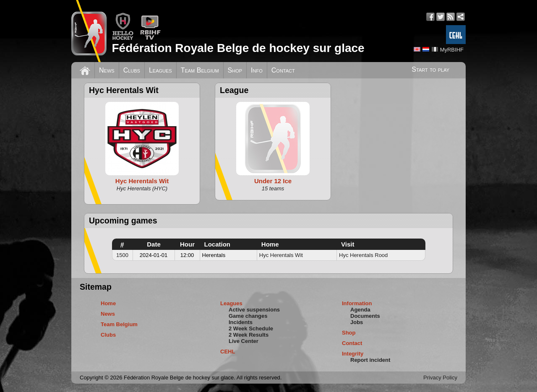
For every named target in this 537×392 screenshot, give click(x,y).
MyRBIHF (452, 50)
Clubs (132, 70)
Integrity (353, 354)
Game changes (248, 316)
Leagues (160, 70)
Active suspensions (254, 310)
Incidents (241, 322)
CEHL (228, 352)
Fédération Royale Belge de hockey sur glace (238, 48)
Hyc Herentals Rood (363, 255)
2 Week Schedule (251, 328)
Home (108, 303)
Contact (283, 70)
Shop (235, 70)
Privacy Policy (440, 378)
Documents (365, 316)
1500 (122, 255)
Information (357, 303)
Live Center (244, 341)
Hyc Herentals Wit (281, 255)
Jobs (357, 322)
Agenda (360, 310)
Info (257, 70)
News (107, 70)
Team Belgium (200, 70)
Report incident (370, 360)
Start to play (430, 69)
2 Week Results (249, 335)
